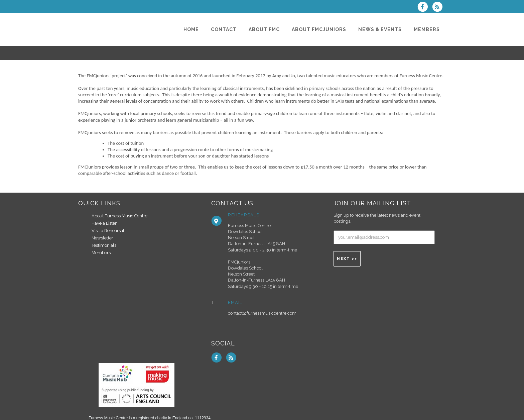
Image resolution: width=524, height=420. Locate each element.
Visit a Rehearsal (108, 231)
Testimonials (104, 245)
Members (101, 253)
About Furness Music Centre (119, 216)
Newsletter (102, 238)
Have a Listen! (105, 223)
